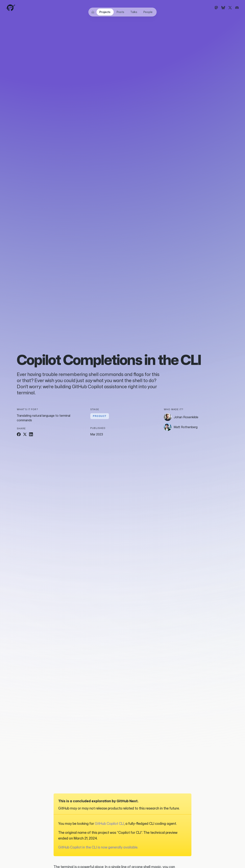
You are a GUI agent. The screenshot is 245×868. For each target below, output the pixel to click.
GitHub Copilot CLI (109, 823)
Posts (120, 12)
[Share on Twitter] (25, 434)
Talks (134, 12)
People (148, 12)
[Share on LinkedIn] (31, 434)
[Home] (93, 12)
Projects (105, 12)
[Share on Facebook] (19, 434)
